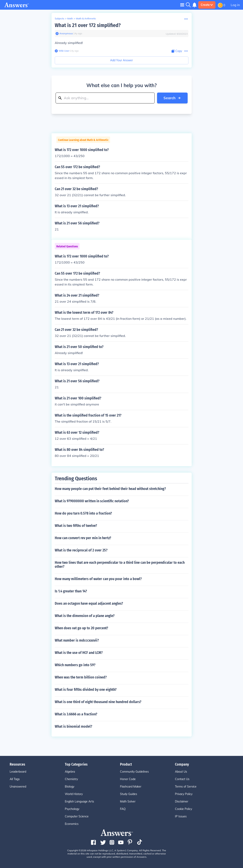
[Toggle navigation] (182, 5)
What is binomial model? (73, 726)
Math (70, 18)
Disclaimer (182, 801)
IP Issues (181, 816)
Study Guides (129, 794)
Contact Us (182, 779)
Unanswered (18, 787)
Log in (235, 5)
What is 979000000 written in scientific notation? (92, 501)
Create (207, 5)
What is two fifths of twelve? (76, 526)
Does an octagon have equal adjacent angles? (89, 603)
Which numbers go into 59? (75, 665)
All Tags (15, 779)
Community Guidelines (134, 772)
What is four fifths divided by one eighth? (86, 690)
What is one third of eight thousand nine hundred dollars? (98, 702)
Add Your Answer (121, 60)
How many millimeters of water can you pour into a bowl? (98, 579)
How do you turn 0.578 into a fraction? (83, 513)
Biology (70, 787)
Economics (72, 824)
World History (74, 794)
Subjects (59, 18)
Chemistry (71, 779)
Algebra (70, 772)
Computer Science (77, 816)
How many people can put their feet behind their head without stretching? (110, 489)
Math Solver (128, 801)
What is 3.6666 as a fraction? (76, 714)
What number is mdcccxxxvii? (77, 640)
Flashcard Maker (131, 787)
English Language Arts (79, 801)
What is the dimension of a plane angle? (85, 616)
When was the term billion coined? (81, 677)
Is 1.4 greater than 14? (71, 591)
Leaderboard (18, 772)
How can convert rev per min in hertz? (83, 538)
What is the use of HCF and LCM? (79, 653)
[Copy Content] (177, 51)
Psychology (72, 809)
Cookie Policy (184, 809)
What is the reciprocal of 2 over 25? (81, 550)
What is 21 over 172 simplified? (88, 25)
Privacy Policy (184, 794)
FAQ (123, 809)
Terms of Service (186, 787)
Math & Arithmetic (86, 18)
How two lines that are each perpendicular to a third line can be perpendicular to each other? (120, 565)
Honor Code (128, 779)
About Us (181, 772)
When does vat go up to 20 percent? (81, 628)
